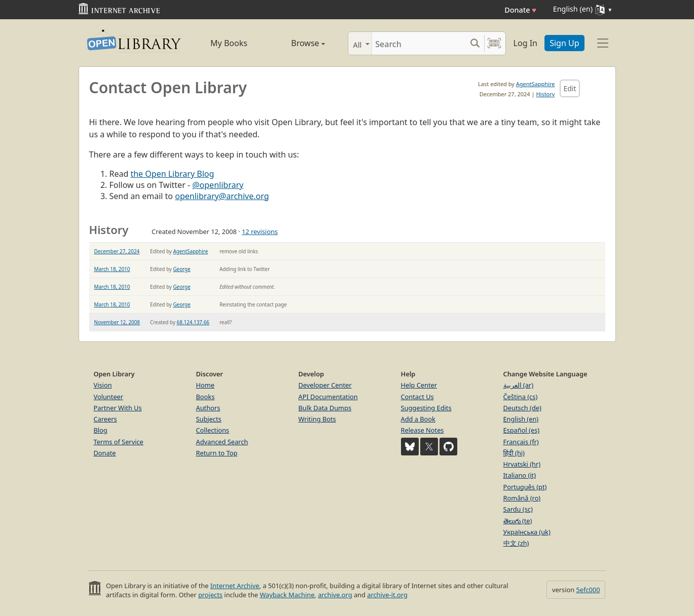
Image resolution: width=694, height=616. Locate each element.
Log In (525, 43)
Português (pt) (525, 487)
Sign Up (564, 43)
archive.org (335, 595)
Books (206, 397)
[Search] (419, 43)
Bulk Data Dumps (325, 408)
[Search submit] (475, 43)
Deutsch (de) (522, 408)
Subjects (209, 419)
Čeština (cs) (521, 397)
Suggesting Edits (426, 408)
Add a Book (418, 419)
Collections (213, 430)
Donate (520, 10)
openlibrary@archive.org (222, 196)
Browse (297, 43)
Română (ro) (522, 498)
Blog (101, 430)
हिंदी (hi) (514, 453)
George (181, 269)
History (545, 94)
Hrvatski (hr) (522, 464)
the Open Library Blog (172, 174)
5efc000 (588, 590)
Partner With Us (118, 408)
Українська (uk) (527, 532)
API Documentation (328, 397)
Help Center (419, 385)
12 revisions (260, 232)
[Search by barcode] (494, 43)
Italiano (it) (520, 475)
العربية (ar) (518, 385)
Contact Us (417, 397)
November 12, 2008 (117, 322)
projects (210, 595)
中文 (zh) (516, 543)
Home (205, 385)
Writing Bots (317, 419)
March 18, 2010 (112, 269)
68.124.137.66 (193, 322)
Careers (105, 419)
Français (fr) (521, 442)
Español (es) (522, 430)
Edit (570, 88)
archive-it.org (387, 595)
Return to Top (217, 453)
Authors (208, 408)
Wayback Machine (287, 595)
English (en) (521, 419)
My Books (229, 43)
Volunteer (109, 397)
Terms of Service (119, 442)
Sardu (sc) (518, 509)
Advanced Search (222, 442)
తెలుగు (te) (518, 521)
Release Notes (423, 430)
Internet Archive (235, 586)
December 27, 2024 (117, 251)
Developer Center (325, 385)
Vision (103, 385)
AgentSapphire (536, 84)
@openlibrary (218, 185)
